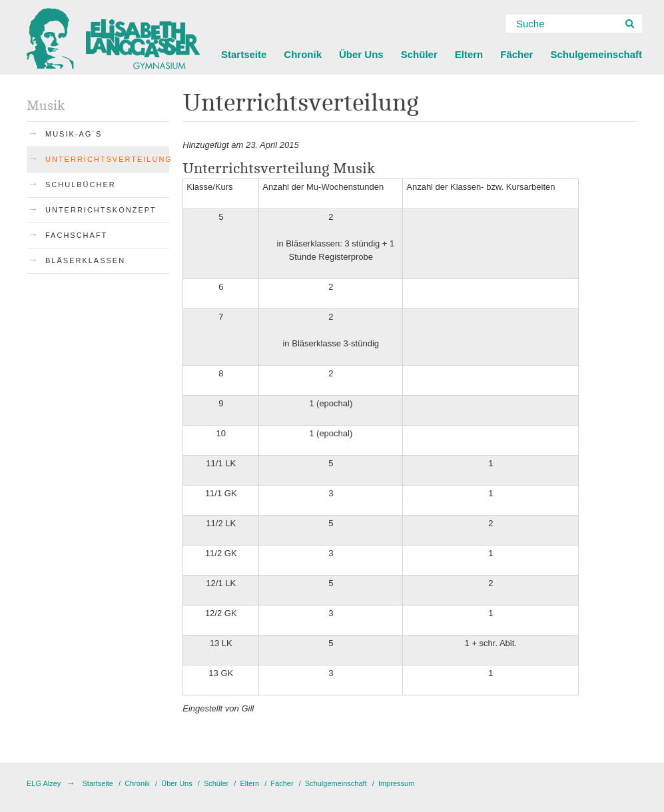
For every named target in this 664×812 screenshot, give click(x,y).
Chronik (303, 54)
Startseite (244, 54)
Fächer (516, 54)
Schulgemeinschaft (596, 54)
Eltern (469, 54)
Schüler (419, 54)
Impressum (396, 783)
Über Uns (361, 54)
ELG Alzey (44, 783)
